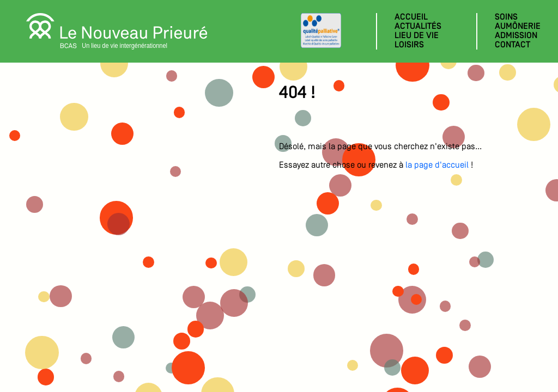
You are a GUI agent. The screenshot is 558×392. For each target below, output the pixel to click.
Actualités (418, 27)
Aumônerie (518, 27)
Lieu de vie (417, 36)
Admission (516, 36)
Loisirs (409, 45)
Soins (506, 17)
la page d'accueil (437, 166)
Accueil (411, 17)
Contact (512, 45)
